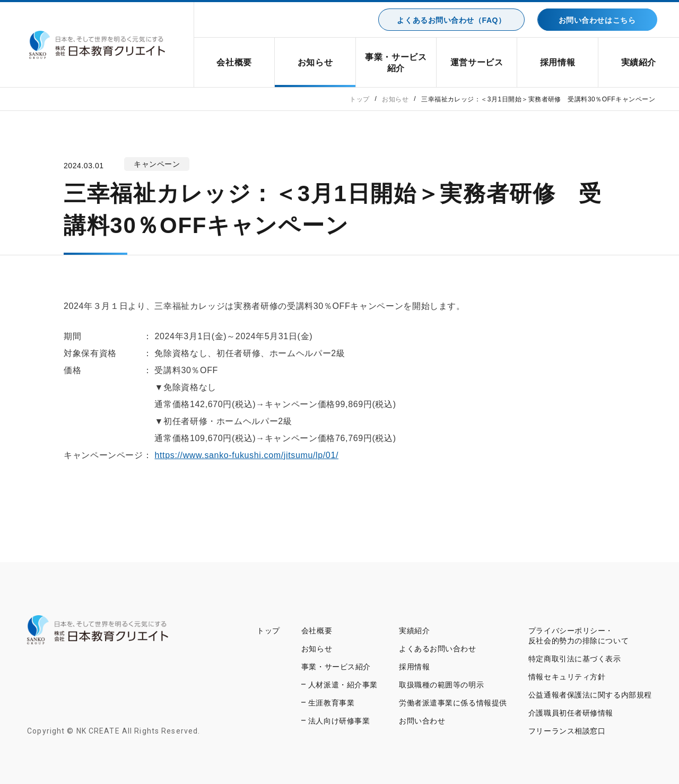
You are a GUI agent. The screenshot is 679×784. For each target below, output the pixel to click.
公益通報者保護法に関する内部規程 (590, 695)
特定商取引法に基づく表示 (575, 659)
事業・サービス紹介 (396, 63)
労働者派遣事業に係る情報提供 (453, 703)
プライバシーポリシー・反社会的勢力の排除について (578, 636)
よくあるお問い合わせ (438, 649)
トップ (268, 631)
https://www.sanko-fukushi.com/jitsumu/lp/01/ (247, 455)
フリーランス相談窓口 (567, 731)
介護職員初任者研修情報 (571, 713)
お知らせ (315, 62)
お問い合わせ (422, 721)
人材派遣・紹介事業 (343, 685)
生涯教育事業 (331, 703)
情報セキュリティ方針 (567, 677)
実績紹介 (639, 62)
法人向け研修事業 (339, 721)
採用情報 (558, 62)
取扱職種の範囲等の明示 (441, 685)
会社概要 (234, 62)
